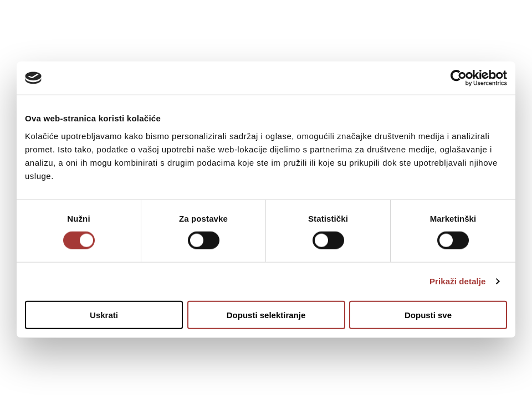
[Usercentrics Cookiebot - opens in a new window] (459, 78)
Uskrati (104, 314)
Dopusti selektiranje (266, 314)
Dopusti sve (428, 314)
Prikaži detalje (458, 281)
